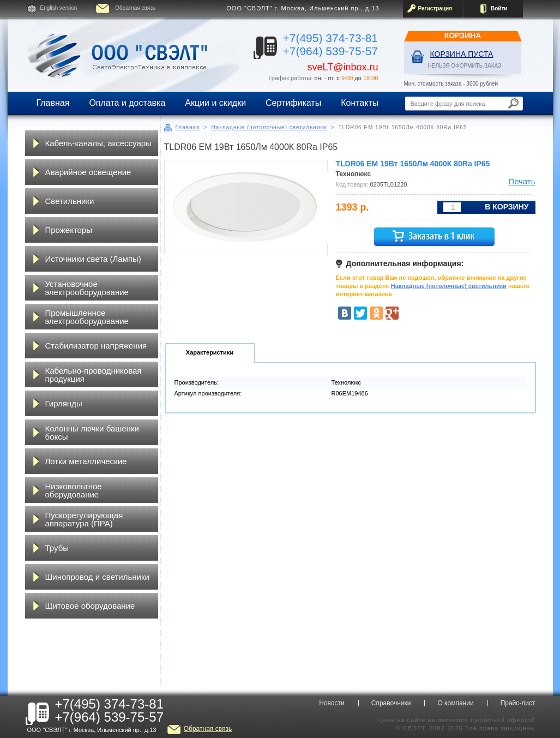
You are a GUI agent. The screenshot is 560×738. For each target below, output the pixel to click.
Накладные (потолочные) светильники (269, 127)
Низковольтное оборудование (74, 490)
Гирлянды (64, 403)
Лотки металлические (86, 461)
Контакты (360, 103)
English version (59, 8)
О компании (455, 703)
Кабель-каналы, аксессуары (98, 143)
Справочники (391, 703)
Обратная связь (135, 8)
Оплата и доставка (127, 103)
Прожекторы (69, 230)
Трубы (57, 548)
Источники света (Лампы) (93, 259)
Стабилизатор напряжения (96, 346)
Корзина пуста (462, 54)
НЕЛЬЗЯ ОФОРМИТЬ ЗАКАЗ (465, 66)
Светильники (70, 201)
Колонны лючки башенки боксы (92, 433)
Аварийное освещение (88, 172)
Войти (499, 8)
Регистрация (435, 8)
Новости (332, 703)
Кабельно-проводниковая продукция (94, 375)
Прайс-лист (518, 703)
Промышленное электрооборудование (87, 317)
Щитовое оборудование (90, 606)
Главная (53, 103)
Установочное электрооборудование (87, 288)
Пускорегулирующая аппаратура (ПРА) (84, 519)
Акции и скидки (215, 103)
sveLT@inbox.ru (343, 67)
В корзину (507, 207)
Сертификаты (293, 103)
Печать (522, 181)
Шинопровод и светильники (97, 577)
